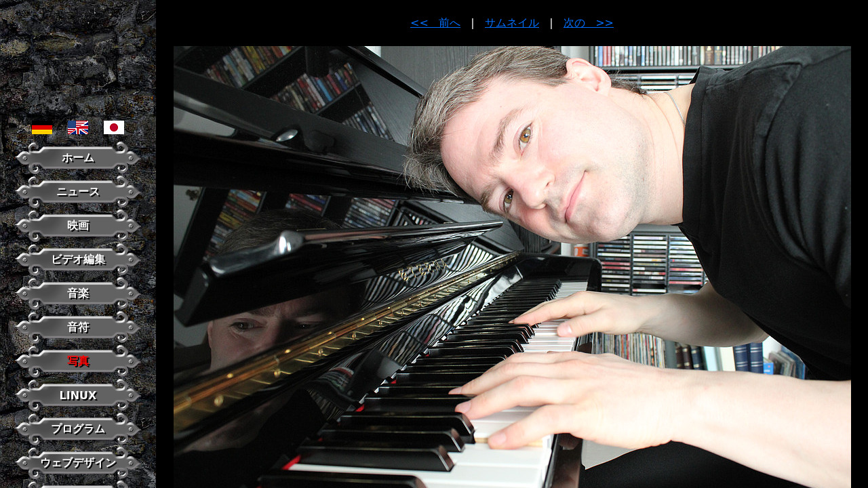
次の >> (589, 23)
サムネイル (512, 23)
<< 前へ (435, 23)
